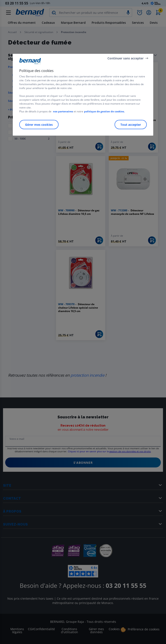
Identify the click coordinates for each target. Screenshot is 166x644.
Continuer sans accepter (125, 58)
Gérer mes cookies (39, 125)
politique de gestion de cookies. (104, 111)
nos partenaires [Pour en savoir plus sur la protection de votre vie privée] (63, 111)
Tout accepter (131, 125)
